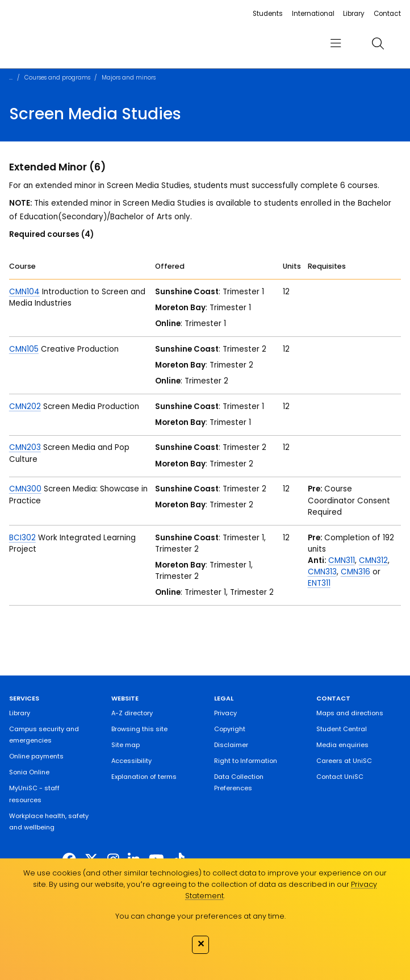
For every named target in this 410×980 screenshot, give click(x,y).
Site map (125, 745)
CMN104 (24, 292)
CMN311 (342, 560)
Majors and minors (129, 78)
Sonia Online (29, 772)
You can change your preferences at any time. (200, 916)
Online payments (36, 756)
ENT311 (319, 583)
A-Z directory (132, 713)
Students (268, 14)
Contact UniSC (340, 777)
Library (354, 14)
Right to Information (246, 761)
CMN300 (25, 489)
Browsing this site (139, 729)
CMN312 (373, 560)
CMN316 (355, 572)
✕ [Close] (201, 944)
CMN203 (25, 447)
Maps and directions (350, 713)
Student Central (342, 729)
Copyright (230, 729)
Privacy (225, 713)
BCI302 (22, 538)
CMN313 (322, 572)
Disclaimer (231, 745)
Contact (387, 14)
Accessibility (131, 761)
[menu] (336, 43)
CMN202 (25, 406)
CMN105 (24, 349)
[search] (378, 44)
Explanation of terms (144, 777)
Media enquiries (342, 745)
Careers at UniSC (344, 761)
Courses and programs (57, 78)
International (313, 14)
